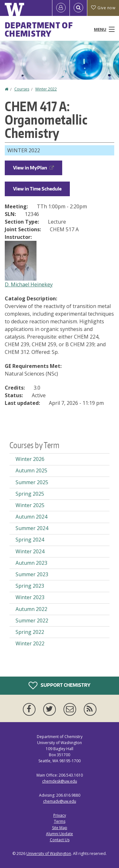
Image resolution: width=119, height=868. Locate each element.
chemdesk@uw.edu (60, 781)
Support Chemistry (60, 685)
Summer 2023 (32, 574)
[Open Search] (78, 8)
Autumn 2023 (31, 563)
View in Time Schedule (37, 189)
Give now (103, 8)
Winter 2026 (30, 459)
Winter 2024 (30, 551)
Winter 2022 (46, 89)
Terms (60, 821)
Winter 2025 (30, 505)
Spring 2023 (30, 586)
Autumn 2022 (31, 609)
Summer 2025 (32, 482)
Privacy (60, 815)
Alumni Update (60, 834)
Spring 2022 (30, 632)
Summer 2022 (32, 621)
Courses (22, 89)
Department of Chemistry (39, 29)
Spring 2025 (30, 494)
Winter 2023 (30, 597)
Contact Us (60, 840)
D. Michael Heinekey (29, 284)
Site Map (60, 828)
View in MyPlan (33, 168)
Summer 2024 (32, 528)
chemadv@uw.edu (60, 801)
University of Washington (49, 854)
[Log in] (61, 8)
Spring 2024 (30, 540)
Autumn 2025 (31, 470)
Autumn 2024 (31, 517)
